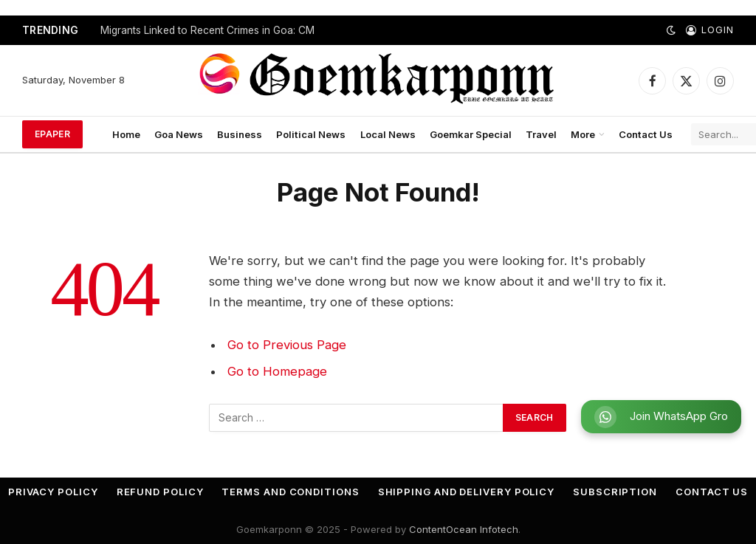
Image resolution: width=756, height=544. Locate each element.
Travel (541, 134)
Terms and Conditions (290, 492)
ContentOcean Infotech (464, 529)
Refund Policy (160, 492)
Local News (388, 134)
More (583, 134)
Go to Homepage (277, 371)
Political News (311, 134)
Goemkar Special (471, 134)
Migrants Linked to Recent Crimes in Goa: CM (207, 30)
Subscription (615, 492)
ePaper (52, 134)
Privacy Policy (53, 492)
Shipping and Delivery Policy (466, 492)
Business (240, 134)
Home (126, 134)
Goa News (179, 134)
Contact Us (646, 134)
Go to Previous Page (287, 345)
